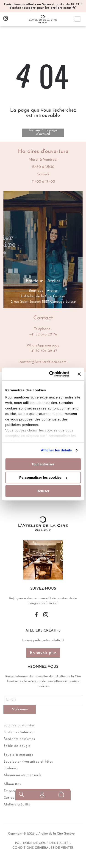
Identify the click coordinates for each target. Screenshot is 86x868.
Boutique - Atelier (43, 291)
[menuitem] (43, 725)
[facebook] (36, 615)
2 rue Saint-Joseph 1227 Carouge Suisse (43, 302)
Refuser (43, 491)
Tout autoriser (43, 464)
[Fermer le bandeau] (79, 374)
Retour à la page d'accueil (43, 132)
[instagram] (6, 19)
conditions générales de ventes (43, 848)
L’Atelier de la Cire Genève (43, 296)
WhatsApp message (43, 346)
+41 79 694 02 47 (43, 351)
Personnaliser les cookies (43, 477)
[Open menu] (78, 19)
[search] (21, 862)
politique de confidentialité (42, 843)
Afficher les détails (56, 450)
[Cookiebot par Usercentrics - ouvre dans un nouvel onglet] (51, 374)
